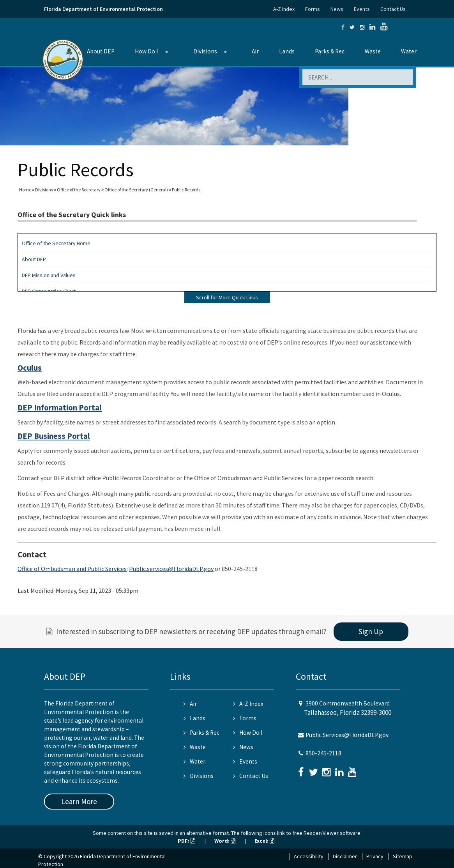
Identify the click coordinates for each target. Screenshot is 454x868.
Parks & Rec (330, 51)
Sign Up (371, 631)
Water (409, 51)
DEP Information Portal (60, 408)
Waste (373, 51)
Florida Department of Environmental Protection (103, 9)
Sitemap (403, 856)
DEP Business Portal (54, 436)
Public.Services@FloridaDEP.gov (347, 735)
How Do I (146, 51)
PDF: (186, 841)
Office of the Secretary (79, 190)
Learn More (79, 801)
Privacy (375, 856)
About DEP (101, 51)
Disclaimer (345, 856)
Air (255, 51)
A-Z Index (284, 9)
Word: (225, 841)
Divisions (205, 51)
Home (25, 190)
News (337, 9)
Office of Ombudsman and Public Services (72, 569)
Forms (313, 9)
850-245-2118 (323, 753)
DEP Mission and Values (49, 275)
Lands (287, 51)
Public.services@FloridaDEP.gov (171, 569)
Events (362, 9)
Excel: (264, 841)
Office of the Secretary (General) (136, 190)
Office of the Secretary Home (56, 243)
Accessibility (309, 856)
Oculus (30, 368)
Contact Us (393, 9)
